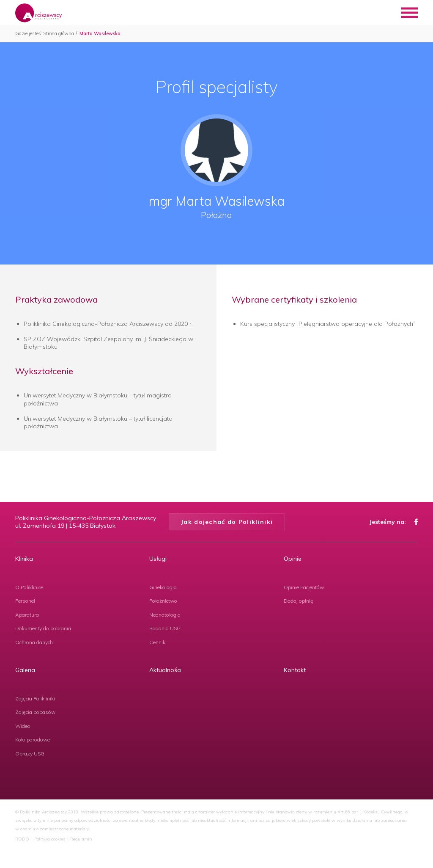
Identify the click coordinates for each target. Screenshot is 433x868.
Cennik (157, 642)
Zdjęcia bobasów (35, 712)
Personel (25, 601)
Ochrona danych (34, 642)
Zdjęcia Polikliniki (35, 699)
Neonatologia (165, 615)
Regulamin (81, 839)
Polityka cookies (50, 839)
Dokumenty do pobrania (43, 628)
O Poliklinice (29, 587)
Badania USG (165, 628)
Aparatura (27, 615)
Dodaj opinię (299, 601)
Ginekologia (163, 587)
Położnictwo (163, 601)
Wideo (23, 726)
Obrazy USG (30, 754)
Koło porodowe (33, 740)
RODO (22, 839)
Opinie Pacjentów (304, 587)
